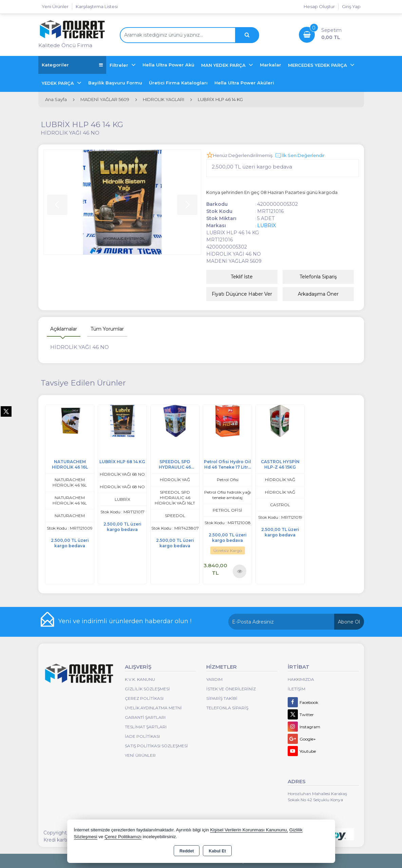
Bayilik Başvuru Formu (115, 83)
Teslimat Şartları (146, 727)
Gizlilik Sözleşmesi (147, 689)
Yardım (214, 679)
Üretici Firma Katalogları (178, 83)
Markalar (271, 65)
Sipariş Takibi (222, 698)
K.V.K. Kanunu (140, 679)
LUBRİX (266, 225)
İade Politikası (142, 736)
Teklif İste (242, 277)
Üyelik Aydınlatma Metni (153, 708)
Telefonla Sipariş (318, 277)
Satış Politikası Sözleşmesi (156, 746)
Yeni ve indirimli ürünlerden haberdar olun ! (125, 621)
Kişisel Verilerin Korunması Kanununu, (249, 830)
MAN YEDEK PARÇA (224, 65)
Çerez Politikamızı (123, 837)
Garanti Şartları (145, 717)
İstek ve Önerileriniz (231, 689)
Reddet (187, 851)
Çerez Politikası (144, 698)
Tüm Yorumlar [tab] (107, 329)
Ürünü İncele (239, 571)
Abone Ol (349, 622)
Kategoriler (72, 65)
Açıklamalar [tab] (64, 329)
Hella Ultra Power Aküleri (244, 83)
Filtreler (120, 65)
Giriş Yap (351, 6)
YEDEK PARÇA (59, 83)
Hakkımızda (301, 679)
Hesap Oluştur (319, 6)
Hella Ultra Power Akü (168, 65)
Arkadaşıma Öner (318, 294)
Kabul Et (217, 851)
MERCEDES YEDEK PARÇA (318, 65)
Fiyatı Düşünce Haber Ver (242, 294)
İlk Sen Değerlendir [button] (300, 156)
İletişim (296, 689)
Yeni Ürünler (140, 755)
